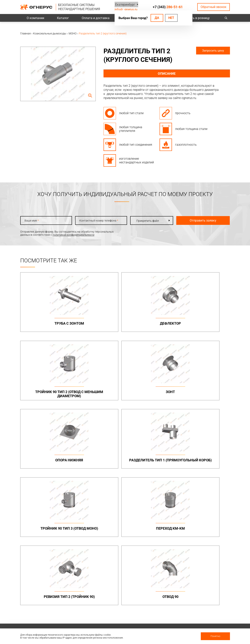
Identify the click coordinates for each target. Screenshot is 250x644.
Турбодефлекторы (126, 554)
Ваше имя (32, 221)
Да (157, 18)
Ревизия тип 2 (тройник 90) (45, 466)
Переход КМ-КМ (205, 394)
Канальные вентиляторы (90, 560)
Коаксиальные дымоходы (172, 512)
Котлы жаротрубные (168, 560)
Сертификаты (164, 601)
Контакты (202, 591)
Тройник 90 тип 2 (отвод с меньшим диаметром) (152, 328)
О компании (35, 18)
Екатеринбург (125, 4)
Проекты (80, 596)
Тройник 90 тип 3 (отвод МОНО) (152, 396)
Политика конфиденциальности (41, 603)
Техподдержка (124, 601)
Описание (167, 73)
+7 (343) (168, 7)
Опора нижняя (45, 394)
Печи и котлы (163, 554)
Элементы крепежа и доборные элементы (87, 527)
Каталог (63, 18)
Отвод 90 (98, 464)
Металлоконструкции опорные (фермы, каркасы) (209, 515)
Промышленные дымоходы (85, 514)
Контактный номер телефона (95, 221)
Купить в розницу (197, 18)
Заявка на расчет (125, 606)
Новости (160, 622)
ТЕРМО (159, 522)
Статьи (159, 627)
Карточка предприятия (169, 617)
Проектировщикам (126, 596)
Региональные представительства (208, 603)
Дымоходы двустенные (89, 521)
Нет (171, 18)
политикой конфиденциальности (73, 235)
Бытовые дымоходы (128, 512)
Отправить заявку (197, 220)
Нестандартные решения (211, 545)
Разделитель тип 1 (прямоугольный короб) (98, 398)
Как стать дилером (167, 612)
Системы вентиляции (88, 554)
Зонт (205, 323)
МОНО (159, 518)
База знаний (122, 591)
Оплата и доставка (96, 18)
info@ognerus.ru (126, 9)
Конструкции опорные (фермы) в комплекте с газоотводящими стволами (210, 536)
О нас (158, 596)
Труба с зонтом (45, 323)
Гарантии (161, 606)
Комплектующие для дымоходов (128, 534)
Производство (205, 596)
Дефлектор (98, 323)
